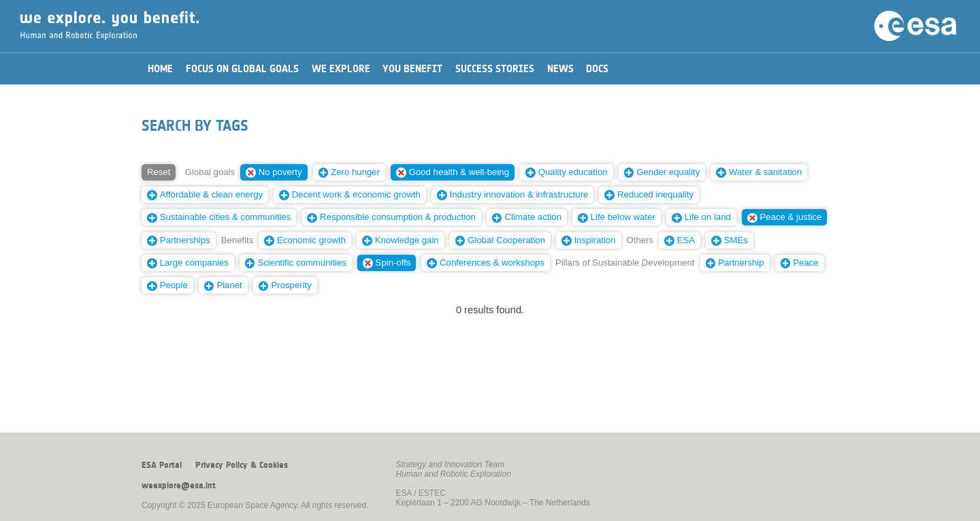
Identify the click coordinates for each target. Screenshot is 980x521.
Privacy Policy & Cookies (242, 465)
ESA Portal (162, 465)
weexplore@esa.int (179, 486)
